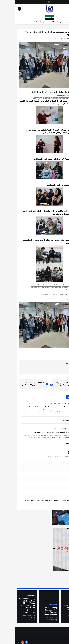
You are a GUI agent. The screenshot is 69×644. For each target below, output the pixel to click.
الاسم (63, 475)
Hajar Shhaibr (57, 363)
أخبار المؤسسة (61, 38)
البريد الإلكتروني (60, 483)
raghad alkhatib (57, 614)
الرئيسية (64, 22)
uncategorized (61, 598)
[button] (57, 585)
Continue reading (55, 420)
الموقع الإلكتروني (60, 491)
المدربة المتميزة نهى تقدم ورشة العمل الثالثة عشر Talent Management (42, 22)
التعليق (63, 460)
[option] (57, 605)
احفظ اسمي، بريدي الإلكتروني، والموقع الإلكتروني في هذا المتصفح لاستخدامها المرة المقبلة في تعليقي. (35, 499)
